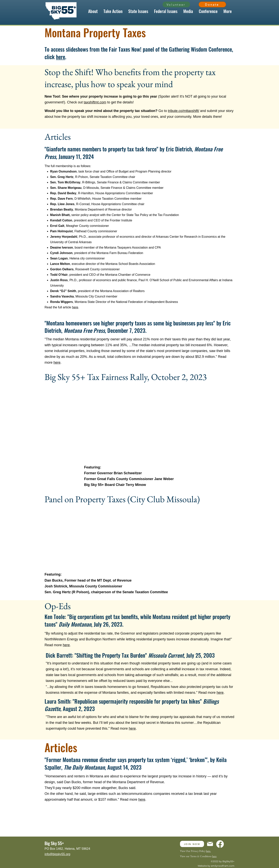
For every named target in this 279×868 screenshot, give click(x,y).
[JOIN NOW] (192, 844)
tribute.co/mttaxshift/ (184, 111)
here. (208, 851)
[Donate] (212, 4)
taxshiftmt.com (95, 102)
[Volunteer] (176, 4)
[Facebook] (220, 844)
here (61, 57)
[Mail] (210, 844)
